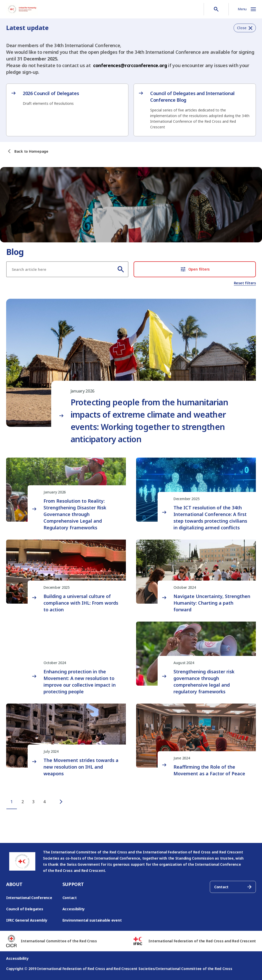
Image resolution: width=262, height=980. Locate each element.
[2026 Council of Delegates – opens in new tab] (67, 98)
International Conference (29, 898)
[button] (245, 28)
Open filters (195, 269)
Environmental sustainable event (92, 920)
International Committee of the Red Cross (59, 941)
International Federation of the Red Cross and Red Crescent (202, 941)
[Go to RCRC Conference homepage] (22, 9)
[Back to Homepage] (31, 151)
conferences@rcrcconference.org (130, 65)
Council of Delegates (25, 909)
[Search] (121, 269)
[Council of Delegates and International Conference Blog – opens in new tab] (195, 110)
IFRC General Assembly (27, 920)
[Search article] (67, 269)
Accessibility (74, 909)
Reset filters (245, 283)
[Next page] (56, 802)
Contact (70, 898)
